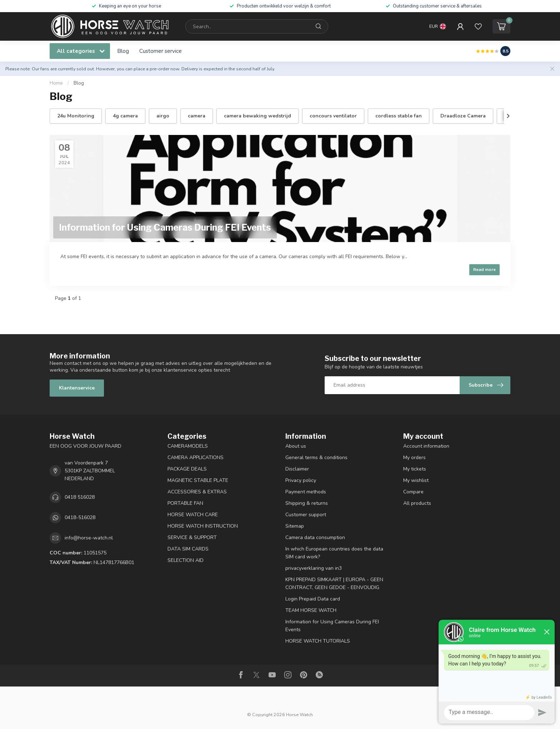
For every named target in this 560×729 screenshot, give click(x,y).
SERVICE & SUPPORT (192, 537)
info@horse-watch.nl (89, 538)
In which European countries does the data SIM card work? (334, 553)
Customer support (306, 515)
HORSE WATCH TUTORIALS (318, 641)
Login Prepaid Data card (313, 599)
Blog (123, 51)
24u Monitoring (76, 116)
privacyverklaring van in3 (314, 568)
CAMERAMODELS (188, 446)
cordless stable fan (399, 116)
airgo (163, 116)
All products (417, 503)
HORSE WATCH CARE (193, 515)
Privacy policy (301, 480)
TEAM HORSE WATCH (311, 610)
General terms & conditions (316, 457)
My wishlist (416, 480)
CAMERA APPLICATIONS (196, 457)
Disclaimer (297, 469)
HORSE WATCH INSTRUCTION (203, 526)
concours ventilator (333, 116)
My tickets (415, 469)
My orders (414, 457)
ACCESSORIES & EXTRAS (197, 492)
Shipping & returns (307, 503)
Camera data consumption (315, 537)
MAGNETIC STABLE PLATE (198, 480)
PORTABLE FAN (185, 503)
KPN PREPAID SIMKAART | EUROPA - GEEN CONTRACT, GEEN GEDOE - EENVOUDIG (334, 584)
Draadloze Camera (463, 116)
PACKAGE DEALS (187, 469)
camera (197, 116)
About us (296, 446)
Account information (426, 446)
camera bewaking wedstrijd (257, 116)
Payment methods (306, 492)
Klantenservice (77, 388)
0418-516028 (80, 517)
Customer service (161, 51)
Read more (484, 270)
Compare (413, 492)
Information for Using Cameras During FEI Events (332, 626)
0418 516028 (80, 497)
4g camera (125, 116)
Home (56, 83)
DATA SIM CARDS (188, 549)
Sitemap (295, 526)
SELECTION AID (186, 560)
